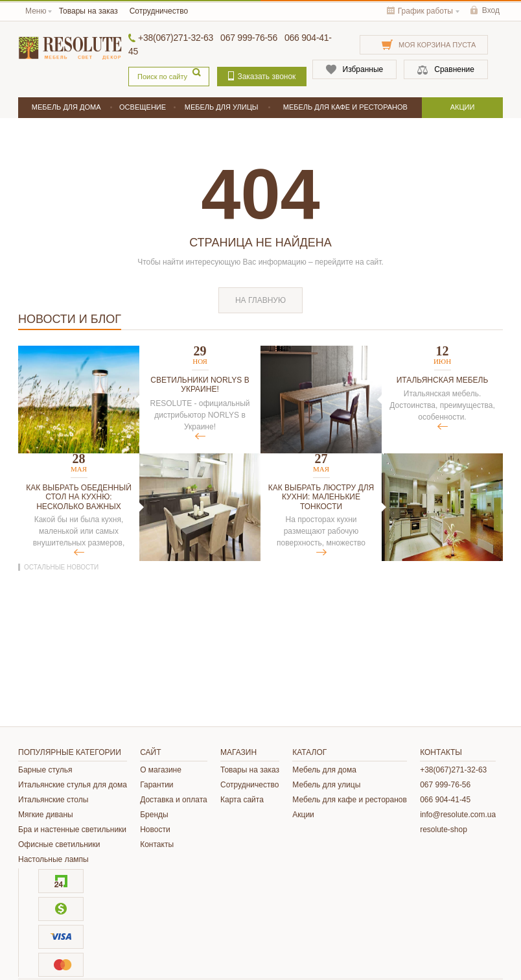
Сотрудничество (159, 11)
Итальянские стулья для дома (73, 785)
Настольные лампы (53, 859)
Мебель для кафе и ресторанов (350, 800)
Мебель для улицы (326, 785)
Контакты (157, 844)
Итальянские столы (53, 800)
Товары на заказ (88, 11)
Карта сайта (242, 800)
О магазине (161, 770)
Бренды (154, 815)
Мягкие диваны (46, 815)
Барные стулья (45, 770)
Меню (36, 11)
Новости (155, 830)
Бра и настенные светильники (72, 830)
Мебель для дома (324, 770)
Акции (303, 815)
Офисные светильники (59, 844)
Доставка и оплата (174, 800)
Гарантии (156, 785)
